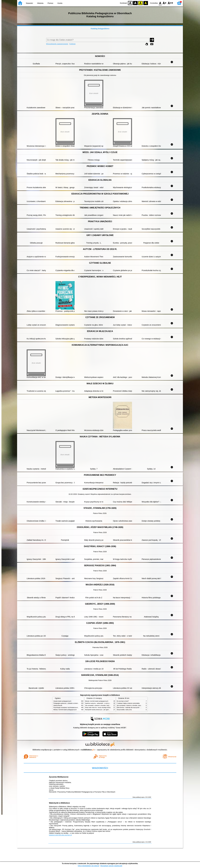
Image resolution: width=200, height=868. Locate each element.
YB (140, 3)
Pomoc (50, 3)
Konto (60, 3)
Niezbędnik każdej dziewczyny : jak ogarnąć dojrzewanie (101, 710)
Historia (40, 3)
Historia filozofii (58, 705)
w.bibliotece (88, 750)
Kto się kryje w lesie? (123, 701)
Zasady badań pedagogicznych (62, 701)
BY (146, 3)
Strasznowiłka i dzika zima (124, 710)
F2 (170, 3)
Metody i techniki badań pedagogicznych (65, 710)
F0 (160, 3)
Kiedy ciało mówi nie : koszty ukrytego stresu (98, 708)
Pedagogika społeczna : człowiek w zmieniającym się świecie (71, 703)
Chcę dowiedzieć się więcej (88, 866)
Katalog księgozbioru (100, 29)
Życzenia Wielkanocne (59, 777)
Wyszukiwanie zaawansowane (57, 44)
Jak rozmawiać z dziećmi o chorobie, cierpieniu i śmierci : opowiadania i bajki (107, 705)
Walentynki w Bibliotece (59, 803)
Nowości (29, 3)
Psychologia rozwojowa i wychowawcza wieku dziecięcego (70, 708)
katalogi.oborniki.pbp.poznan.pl (60, 835)
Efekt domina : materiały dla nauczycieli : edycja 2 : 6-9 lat (133, 708)
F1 (165, 3)
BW (135, 3)
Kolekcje (72, 44)
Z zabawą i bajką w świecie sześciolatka (128, 703)
